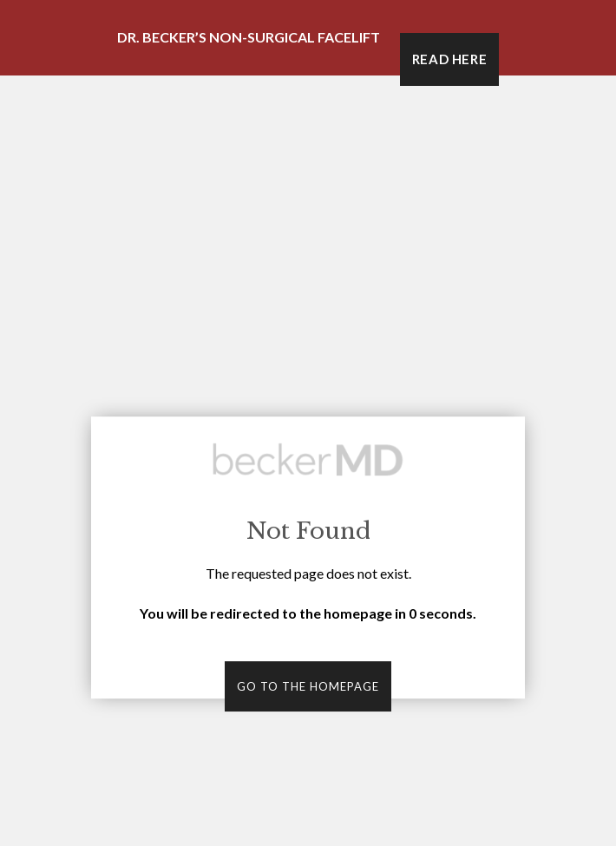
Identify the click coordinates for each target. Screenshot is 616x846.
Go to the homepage (308, 686)
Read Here (449, 59)
